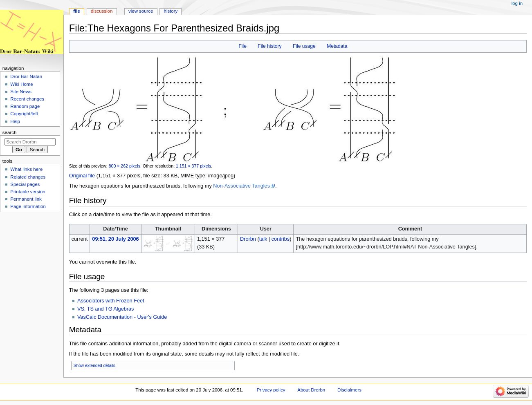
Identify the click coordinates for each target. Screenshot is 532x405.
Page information (28, 206)
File (242, 46)
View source (141, 11)
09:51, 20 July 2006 (115, 239)
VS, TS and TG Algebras (106, 309)
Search (10, 132)
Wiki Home (21, 84)
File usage (304, 46)
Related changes (28, 177)
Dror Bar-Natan (26, 76)
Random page (25, 106)
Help (15, 121)
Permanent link (26, 199)
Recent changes (27, 99)
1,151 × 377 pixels (193, 166)
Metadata (337, 46)
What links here (26, 169)
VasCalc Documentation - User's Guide (122, 317)
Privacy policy (271, 390)
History (171, 11)
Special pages (25, 184)
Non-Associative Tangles (241, 186)
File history (269, 46)
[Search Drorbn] (30, 142)
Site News (21, 92)
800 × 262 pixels (125, 166)
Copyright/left (24, 114)
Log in (517, 3)
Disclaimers (349, 390)
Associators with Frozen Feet (111, 301)
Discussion (102, 11)
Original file (82, 176)
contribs (281, 239)
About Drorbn (311, 390)
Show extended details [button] (94, 366)
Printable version (28, 192)
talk (263, 239)
